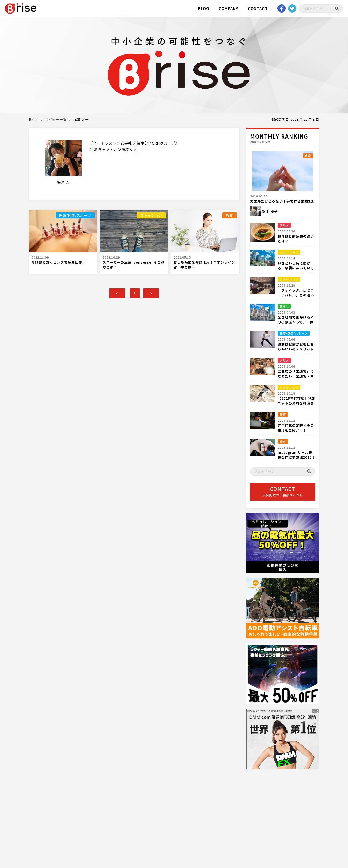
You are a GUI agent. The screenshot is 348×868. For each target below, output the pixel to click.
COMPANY (228, 8)
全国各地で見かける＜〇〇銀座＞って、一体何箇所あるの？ (296, 322)
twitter (292, 8)
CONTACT (258, 8)
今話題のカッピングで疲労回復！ (59, 262)
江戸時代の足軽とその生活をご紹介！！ (296, 428)
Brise (34, 119)
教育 (230, 215)
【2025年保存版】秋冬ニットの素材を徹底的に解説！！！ (297, 403)
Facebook (282, 8)
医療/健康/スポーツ (75, 215)
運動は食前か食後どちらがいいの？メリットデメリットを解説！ (296, 349)
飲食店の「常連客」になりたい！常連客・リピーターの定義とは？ (296, 376)
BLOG (203, 8)
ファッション (151, 215)
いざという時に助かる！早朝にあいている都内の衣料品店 (296, 268)
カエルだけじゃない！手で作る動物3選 (282, 201)
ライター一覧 (56, 119)
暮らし (284, 306)
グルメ (284, 225)
